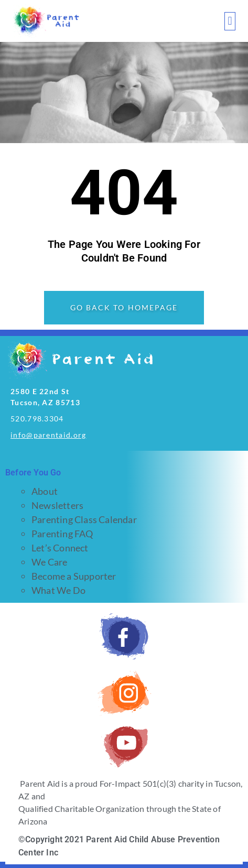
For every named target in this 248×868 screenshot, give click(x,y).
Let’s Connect (60, 548)
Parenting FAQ (62, 534)
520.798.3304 (37, 419)
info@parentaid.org (48, 435)
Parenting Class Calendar (84, 519)
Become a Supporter (74, 576)
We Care (49, 562)
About (45, 491)
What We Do (58, 590)
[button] (230, 21)
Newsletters (57, 505)
